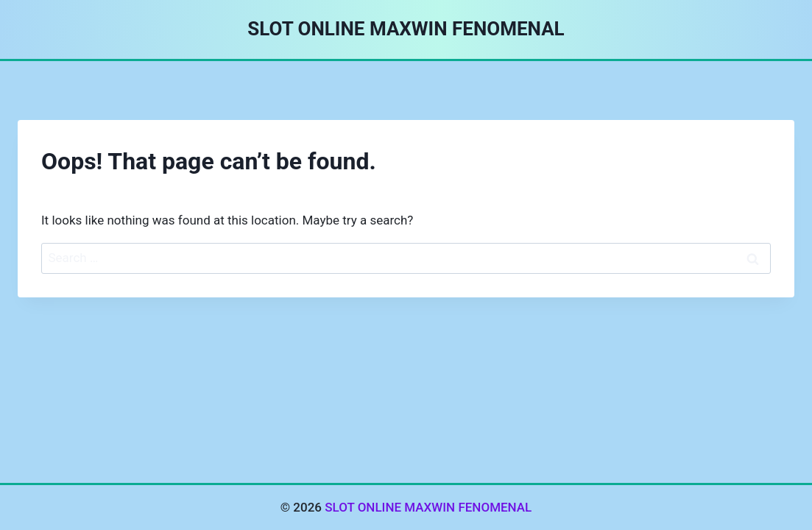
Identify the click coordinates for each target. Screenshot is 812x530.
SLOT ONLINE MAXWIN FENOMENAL (428, 507)
